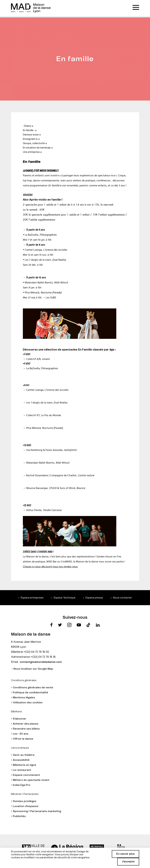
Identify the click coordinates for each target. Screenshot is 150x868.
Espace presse (94, 598)
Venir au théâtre (24, 755)
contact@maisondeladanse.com (41, 662)
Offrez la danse (23, 739)
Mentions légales (24, 698)
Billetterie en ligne (25, 765)
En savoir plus (125, 854)
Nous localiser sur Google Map (33, 669)
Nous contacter (123, 598)
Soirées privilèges (25, 801)
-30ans (27, 126)
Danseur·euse (31, 135)
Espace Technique (65, 598)
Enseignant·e (30, 139)
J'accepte (128, 862)
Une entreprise (31, 152)
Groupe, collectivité (34, 143)
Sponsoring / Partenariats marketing (37, 811)
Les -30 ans (21, 734)
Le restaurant (22, 770)
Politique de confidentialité (30, 693)
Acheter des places (26, 724)
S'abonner (20, 719)
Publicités (19, 816)
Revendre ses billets (26, 729)
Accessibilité (21, 760)
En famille (28, 130)
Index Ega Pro (22, 785)
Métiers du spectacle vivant (31, 780)
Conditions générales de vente (33, 688)
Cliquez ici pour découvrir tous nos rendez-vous (50, 567)
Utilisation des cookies (28, 703)
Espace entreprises (32, 598)
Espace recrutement (26, 775)
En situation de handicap (37, 148)
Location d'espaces (26, 806)
